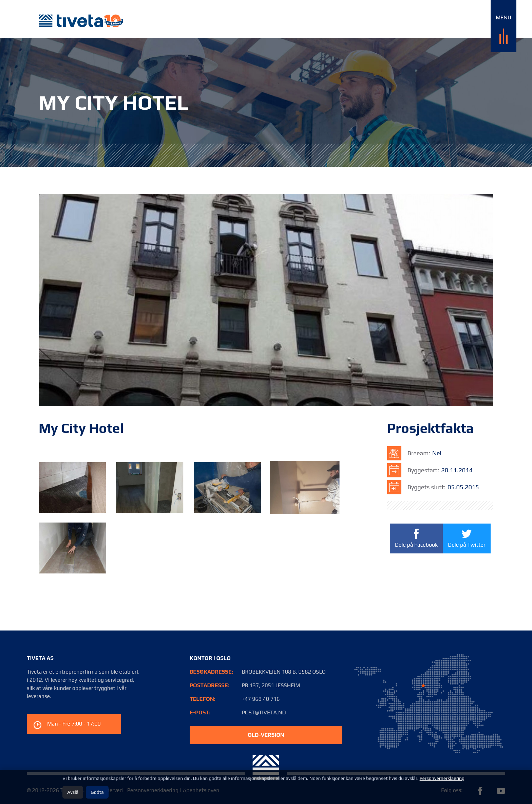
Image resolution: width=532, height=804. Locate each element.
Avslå (73, 792)
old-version (266, 735)
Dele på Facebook (416, 538)
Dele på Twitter (467, 538)
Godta (97, 792)
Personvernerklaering (442, 778)
